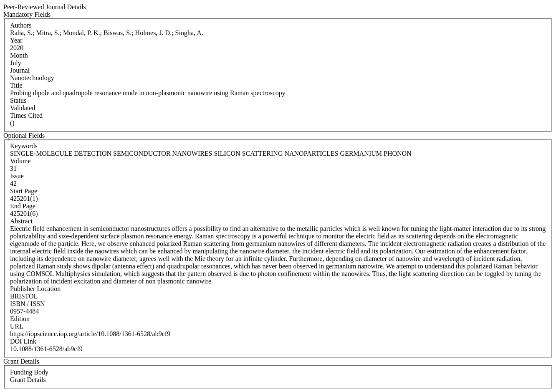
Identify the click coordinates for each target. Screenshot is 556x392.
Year (16, 40)
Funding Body (29, 372)
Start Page (24, 191)
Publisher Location (35, 289)
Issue (17, 176)
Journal (20, 70)
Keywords (24, 146)
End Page (23, 206)
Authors (21, 25)
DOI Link (23, 341)
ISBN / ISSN (28, 304)
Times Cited (26, 115)
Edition (20, 319)
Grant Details (28, 380)
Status (18, 100)
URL (17, 326)
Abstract (21, 221)
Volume (20, 161)
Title (16, 85)
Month (19, 55)
